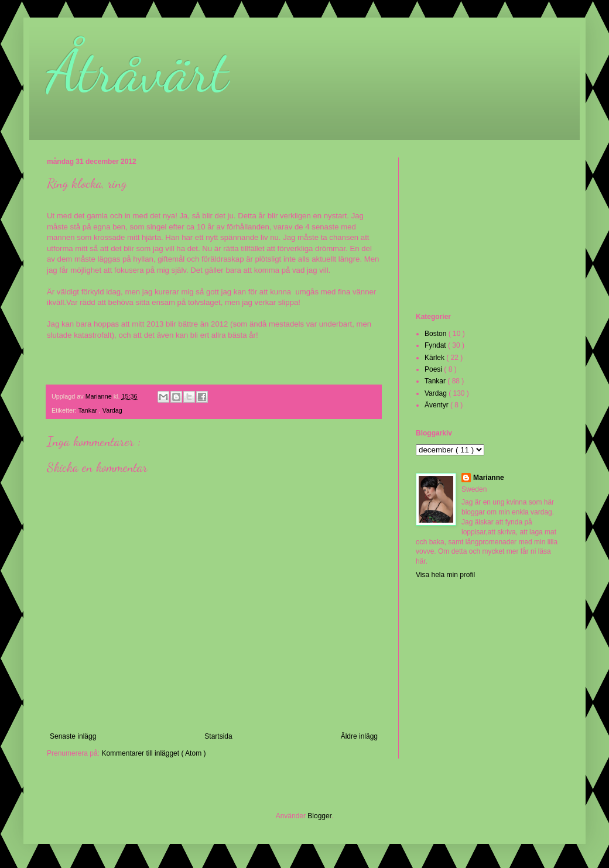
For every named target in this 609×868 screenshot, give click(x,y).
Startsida (218, 736)
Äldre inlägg (359, 736)
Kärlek (435, 358)
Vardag (112, 410)
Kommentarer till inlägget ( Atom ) (153, 753)
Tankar (88, 410)
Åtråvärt (138, 71)
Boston (437, 334)
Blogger (319, 816)
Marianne (489, 478)
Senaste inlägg (73, 736)
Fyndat (436, 345)
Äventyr (437, 405)
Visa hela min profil (445, 575)
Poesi (434, 369)
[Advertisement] (474, 234)
